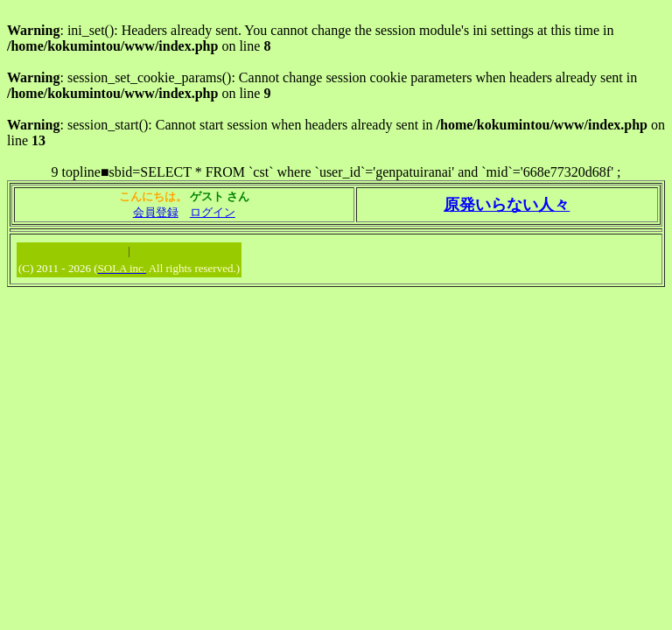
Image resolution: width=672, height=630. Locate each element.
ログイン (213, 212)
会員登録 (156, 212)
